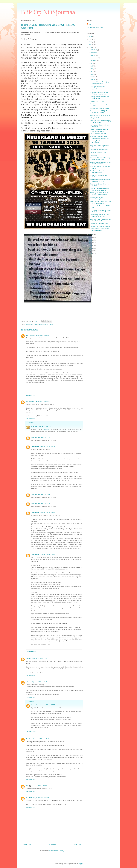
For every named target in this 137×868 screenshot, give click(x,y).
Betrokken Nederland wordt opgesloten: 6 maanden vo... (100, 137)
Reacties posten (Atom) (57, 851)
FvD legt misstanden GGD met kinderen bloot (100, 98)
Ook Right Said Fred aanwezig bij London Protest (100, 122)
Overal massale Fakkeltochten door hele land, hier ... (99, 130)
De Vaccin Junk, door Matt (98, 152)
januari (93, 80)
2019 (91, 240)
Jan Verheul (30, 335)
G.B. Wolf (34, 426)
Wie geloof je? (95, 118)
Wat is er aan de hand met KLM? (100, 115)
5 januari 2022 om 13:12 (42, 335)
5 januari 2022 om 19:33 (46, 426)
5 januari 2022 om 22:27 (47, 705)
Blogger (80, 864)
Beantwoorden (31, 395)
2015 (91, 251)
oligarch (29, 658)
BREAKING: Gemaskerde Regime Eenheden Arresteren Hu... (101, 211)
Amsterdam (29, 324)
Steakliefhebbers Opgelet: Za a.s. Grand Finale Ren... (100, 163)
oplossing (46, 429)
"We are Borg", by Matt (97, 101)
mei (92, 69)
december (94, 50)
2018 (91, 243)
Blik (27, 786)
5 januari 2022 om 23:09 (42, 494)
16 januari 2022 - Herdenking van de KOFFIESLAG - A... (100, 220)
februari (93, 77)
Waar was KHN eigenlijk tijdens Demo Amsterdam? (100, 146)
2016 (91, 248)
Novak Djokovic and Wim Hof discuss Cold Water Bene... (99, 194)
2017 (91, 245)
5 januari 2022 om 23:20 (47, 512)
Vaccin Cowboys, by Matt (98, 134)
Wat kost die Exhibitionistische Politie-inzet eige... (99, 230)
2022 (91, 47)
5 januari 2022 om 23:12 (42, 503)
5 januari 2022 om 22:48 (47, 446)
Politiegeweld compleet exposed (100, 226)
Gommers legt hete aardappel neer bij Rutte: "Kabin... (99, 189)
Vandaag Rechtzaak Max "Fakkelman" (98, 142)
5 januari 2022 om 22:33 (42, 739)
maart (93, 74)
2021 (91, 235)
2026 (91, 37)
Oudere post (77, 844)
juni (92, 66)
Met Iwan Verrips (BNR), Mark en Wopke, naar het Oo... (100, 112)
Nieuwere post (27, 844)
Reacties (31, 423)
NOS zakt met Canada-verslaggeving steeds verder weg (100, 88)
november (94, 52)
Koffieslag (37, 324)
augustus (94, 61)
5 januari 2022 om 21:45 (40, 658)
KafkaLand (93, 155)
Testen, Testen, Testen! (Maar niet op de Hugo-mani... (101, 202)
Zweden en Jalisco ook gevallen (100, 108)
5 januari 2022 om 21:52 (40, 682)
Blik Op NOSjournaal (49, 12)
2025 (91, 39)
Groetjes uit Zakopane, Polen (99, 223)
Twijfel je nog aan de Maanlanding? (96, 198)
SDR (33, 437)
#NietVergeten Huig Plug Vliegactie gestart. (98, 172)
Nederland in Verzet (47, 324)
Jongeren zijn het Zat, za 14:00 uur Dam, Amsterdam (100, 216)
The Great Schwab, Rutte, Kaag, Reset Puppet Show (100, 159)
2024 (91, 42)
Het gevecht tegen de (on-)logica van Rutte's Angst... (100, 83)
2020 (91, 237)
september (94, 58)
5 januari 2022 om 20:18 (42, 437)
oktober (93, 55)
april (92, 71)
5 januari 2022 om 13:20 (42, 401)
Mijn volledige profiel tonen (95, 27)
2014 (91, 254)
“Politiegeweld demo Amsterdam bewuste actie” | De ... (100, 180)
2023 (91, 45)
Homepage (53, 844)
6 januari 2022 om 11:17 (47, 555)
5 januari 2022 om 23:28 (39, 786)
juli (92, 63)
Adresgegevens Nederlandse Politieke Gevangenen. (99, 93)
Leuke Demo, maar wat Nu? (99, 150)
